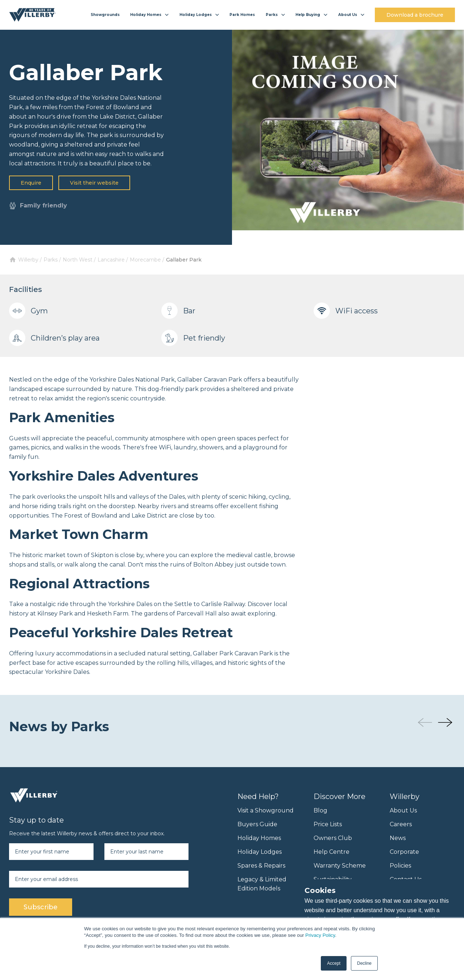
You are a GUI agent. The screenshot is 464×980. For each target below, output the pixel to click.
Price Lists (328, 824)
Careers (401, 824)
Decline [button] (364, 963)
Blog (320, 810)
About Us (403, 810)
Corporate (404, 852)
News (398, 838)
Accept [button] (334, 963)
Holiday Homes (259, 838)
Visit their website (94, 183)
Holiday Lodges (260, 852)
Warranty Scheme (340, 866)
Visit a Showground (266, 810)
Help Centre (332, 852)
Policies (400, 866)
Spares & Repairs (261, 866)
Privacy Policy (320, 935)
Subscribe (41, 907)
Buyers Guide (257, 824)
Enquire (31, 183)
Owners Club (333, 838)
